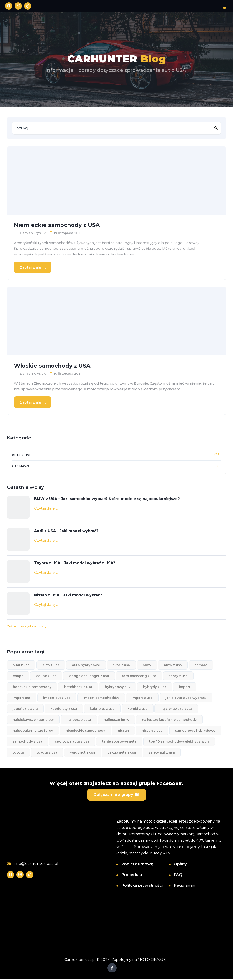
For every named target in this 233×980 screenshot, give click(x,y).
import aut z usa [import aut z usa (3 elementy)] (57, 698)
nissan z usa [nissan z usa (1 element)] (152, 731)
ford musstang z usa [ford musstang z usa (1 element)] (139, 676)
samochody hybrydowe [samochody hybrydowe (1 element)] (195, 731)
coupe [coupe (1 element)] (18, 676)
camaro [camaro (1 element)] (201, 665)
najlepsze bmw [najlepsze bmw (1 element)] (116, 720)
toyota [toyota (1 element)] (18, 753)
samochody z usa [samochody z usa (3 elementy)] (28, 742)
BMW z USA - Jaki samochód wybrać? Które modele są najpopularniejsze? (107, 499)
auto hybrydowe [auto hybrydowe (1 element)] (86, 665)
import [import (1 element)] (185, 687)
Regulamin (184, 886)
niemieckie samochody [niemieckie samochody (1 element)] (85, 731)
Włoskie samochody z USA (52, 366)
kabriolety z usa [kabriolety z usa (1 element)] (64, 709)
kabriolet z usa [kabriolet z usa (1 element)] (102, 709)
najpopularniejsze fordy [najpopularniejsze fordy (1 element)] (33, 731)
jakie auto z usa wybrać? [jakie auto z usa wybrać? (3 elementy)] (186, 698)
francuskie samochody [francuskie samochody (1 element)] (32, 687)
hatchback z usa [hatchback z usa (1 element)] (78, 687)
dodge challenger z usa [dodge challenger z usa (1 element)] (89, 676)
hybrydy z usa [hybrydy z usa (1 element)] (155, 687)
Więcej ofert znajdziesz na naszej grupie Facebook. (116, 783)
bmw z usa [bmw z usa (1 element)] (173, 665)
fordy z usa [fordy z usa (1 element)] (178, 676)
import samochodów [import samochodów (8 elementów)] (101, 698)
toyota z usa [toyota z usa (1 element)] (47, 753)
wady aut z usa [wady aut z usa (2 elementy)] (83, 753)
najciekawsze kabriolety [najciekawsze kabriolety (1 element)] (33, 720)
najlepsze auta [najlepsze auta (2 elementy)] (79, 720)
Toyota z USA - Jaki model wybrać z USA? (75, 563)
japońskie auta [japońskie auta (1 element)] (25, 709)
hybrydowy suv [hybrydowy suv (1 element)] (118, 687)
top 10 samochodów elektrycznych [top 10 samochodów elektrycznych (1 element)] (179, 742)
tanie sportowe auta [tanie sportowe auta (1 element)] (119, 742)
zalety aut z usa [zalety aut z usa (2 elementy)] (162, 753)
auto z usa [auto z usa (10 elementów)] (121, 665)
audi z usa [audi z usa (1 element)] (21, 665)
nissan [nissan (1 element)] (123, 731)
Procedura (132, 875)
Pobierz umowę (137, 864)
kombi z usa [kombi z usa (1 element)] (138, 709)
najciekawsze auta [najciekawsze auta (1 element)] (176, 709)
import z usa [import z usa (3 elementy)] (142, 698)
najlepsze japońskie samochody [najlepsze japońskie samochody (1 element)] (169, 720)
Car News (21, 467)
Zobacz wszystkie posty (27, 627)
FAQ (178, 875)
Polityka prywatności (142, 886)
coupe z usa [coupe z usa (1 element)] (46, 676)
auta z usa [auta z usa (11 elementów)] (51, 665)
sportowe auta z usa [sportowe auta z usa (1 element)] (72, 742)
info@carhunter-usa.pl (33, 864)
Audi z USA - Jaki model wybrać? (66, 531)
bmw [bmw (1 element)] (147, 665)
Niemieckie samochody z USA (57, 225)
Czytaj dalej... (33, 268)
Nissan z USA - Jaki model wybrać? (68, 595)
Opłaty (180, 864)
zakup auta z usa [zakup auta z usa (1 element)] (122, 753)
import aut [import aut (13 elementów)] (22, 698)
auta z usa (21, 456)
